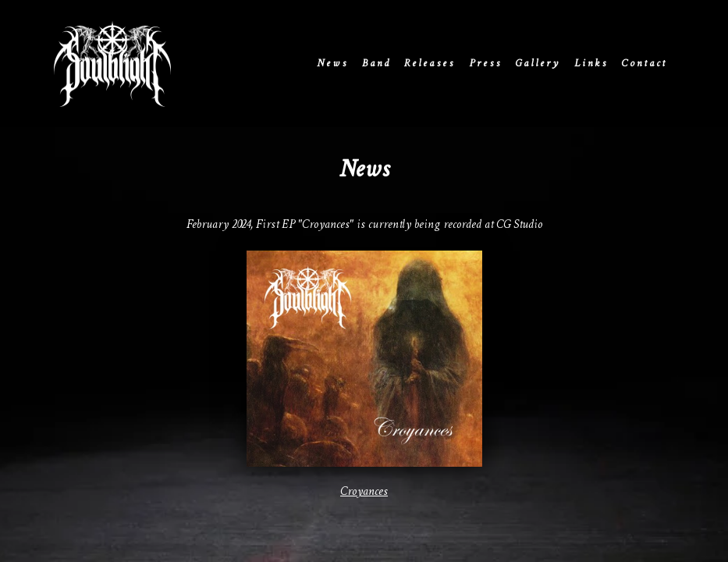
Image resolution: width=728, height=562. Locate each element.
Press (485, 64)
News (332, 64)
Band (376, 64)
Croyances (364, 492)
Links (591, 64)
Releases (430, 64)
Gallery (538, 64)
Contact (644, 64)
